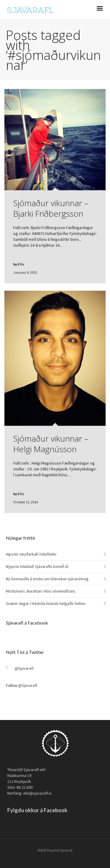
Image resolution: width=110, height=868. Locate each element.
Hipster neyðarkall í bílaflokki (31, 554)
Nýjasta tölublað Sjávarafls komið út (37, 566)
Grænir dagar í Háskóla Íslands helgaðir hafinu (46, 603)
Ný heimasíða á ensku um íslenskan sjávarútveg (47, 579)
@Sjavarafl (24, 668)
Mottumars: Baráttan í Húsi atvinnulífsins (41, 591)
